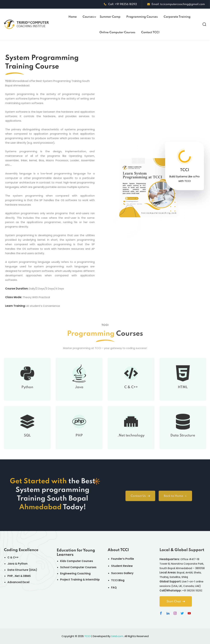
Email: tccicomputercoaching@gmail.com (176, 4)
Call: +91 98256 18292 (120, 4)
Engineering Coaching (75, 573)
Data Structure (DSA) (22, 570)
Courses (88, 17)
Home (73, 17)
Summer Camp (110, 17)
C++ (16, 557)
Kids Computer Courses (77, 561)
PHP (79, 442)
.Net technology (131, 442)
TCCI (8, 81)
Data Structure (183, 442)
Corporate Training (177, 17)
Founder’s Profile (123, 559)
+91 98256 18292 (192, 590)
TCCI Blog (118, 580)
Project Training (71, 580)
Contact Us (140, 500)
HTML (183, 394)
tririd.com (117, 636)
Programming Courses (142, 17)
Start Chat (176, 602)
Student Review (122, 566)
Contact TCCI (150, 32)
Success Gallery (122, 573)
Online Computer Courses (117, 32)
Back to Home (175, 500)
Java (79, 394)
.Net (17, 576)
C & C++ (131, 394)
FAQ (114, 588)
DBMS (27, 576)
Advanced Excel (18, 582)
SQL (27, 442)
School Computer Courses (78, 567)
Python (27, 394)
